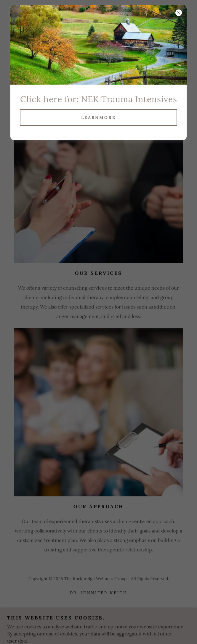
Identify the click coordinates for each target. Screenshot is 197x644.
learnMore (99, 117)
